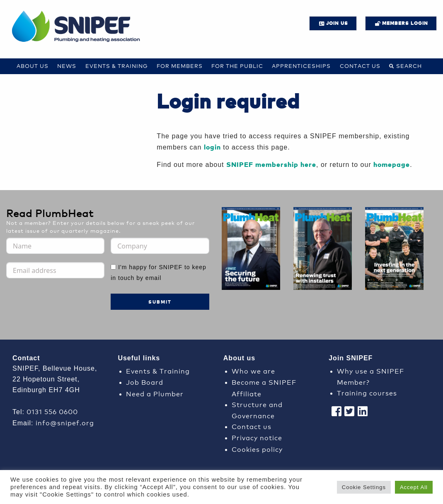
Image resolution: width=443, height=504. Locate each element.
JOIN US (337, 23)
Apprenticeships (301, 66)
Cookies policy (257, 449)
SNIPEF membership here (271, 164)
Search (409, 66)
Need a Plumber (155, 393)
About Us (33, 66)
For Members (180, 66)
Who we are (253, 370)
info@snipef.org (65, 422)
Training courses (367, 392)
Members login (405, 23)
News (67, 66)
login (212, 147)
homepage (392, 164)
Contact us (360, 66)
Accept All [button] (414, 487)
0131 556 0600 (52, 411)
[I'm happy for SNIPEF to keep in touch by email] (113, 267)
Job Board (145, 382)
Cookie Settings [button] (364, 487)
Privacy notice (257, 437)
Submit (160, 302)
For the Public (237, 66)
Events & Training (117, 66)
